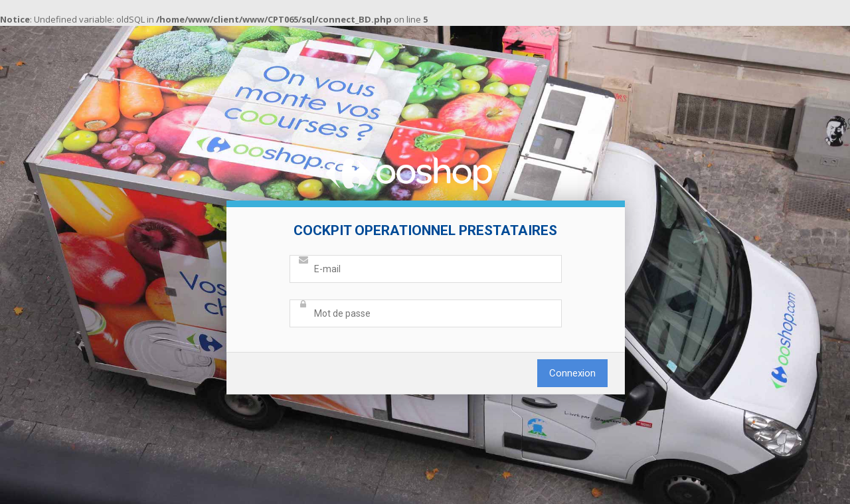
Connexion (572, 373)
